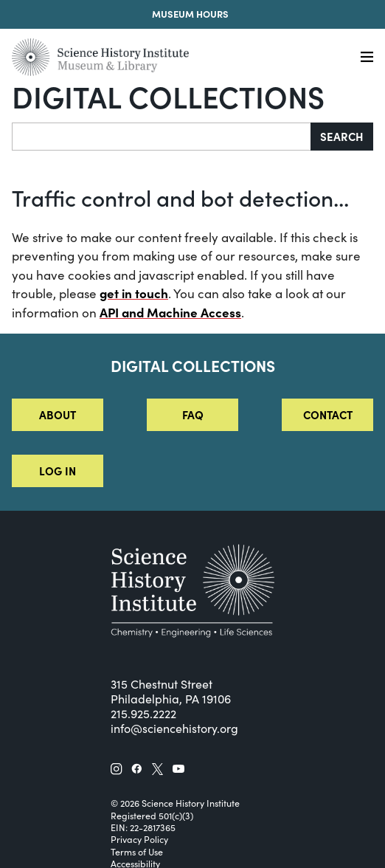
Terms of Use (137, 852)
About (58, 414)
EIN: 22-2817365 (143, 827)
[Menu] (367, 57)
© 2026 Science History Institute (175, 803)
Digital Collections (168, 96)
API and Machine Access (170, 312)
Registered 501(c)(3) (152, 816)
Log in (58, 471)
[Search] (162, 137)
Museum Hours (190, 14)
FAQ (193, 414)
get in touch (134, 293)
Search (342, 136)
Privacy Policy (139, 839)
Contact (328, 414)
